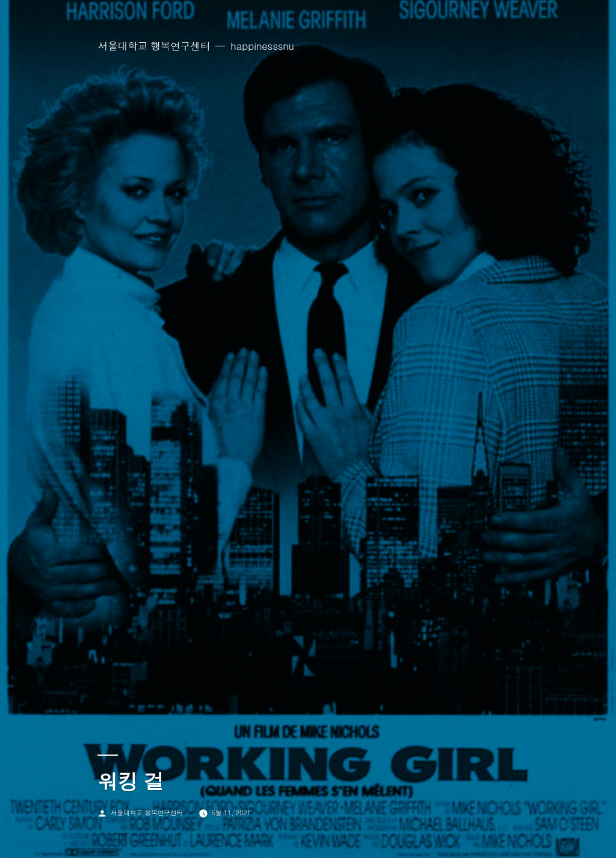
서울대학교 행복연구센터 (154, 46)
